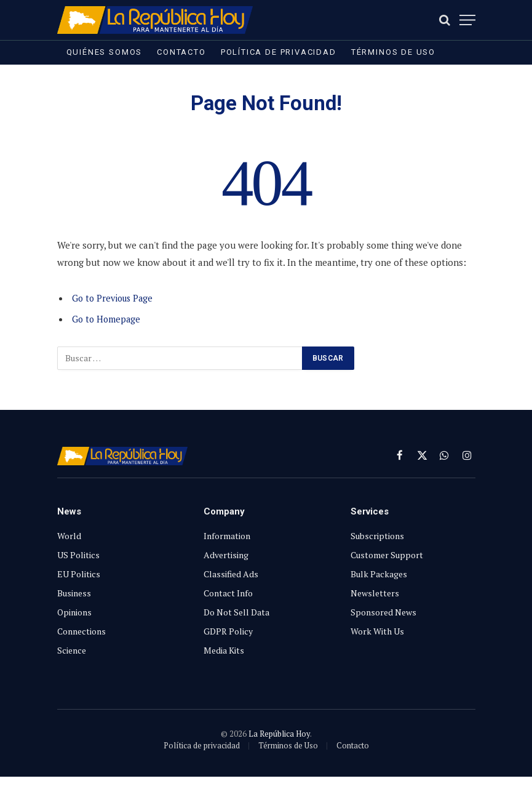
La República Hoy (279, 734)
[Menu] (467, 20)
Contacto (181, 52)
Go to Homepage (107, 319)
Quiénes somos (105, 52)
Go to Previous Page (115, 298)
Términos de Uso (393, 52)
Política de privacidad (279, 52)
